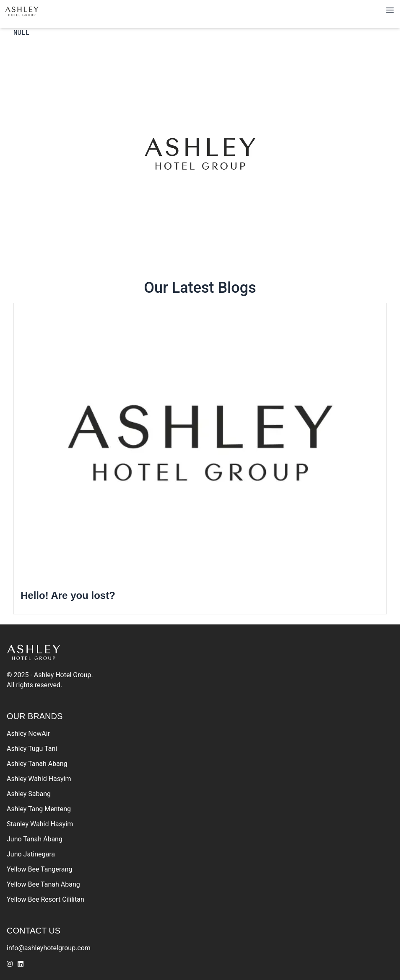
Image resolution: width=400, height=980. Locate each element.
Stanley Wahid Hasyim (40, 824)
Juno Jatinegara (31, 854)
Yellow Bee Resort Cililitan (45, 899)
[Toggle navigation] (390, 10)
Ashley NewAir (28, 734)
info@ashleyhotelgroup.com (49, 948)
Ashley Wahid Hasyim (39, 779)
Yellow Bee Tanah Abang (43, 884)
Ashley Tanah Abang (37, 764)
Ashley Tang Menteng (39, 809)
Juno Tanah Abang (35, 839)
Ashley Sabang (29, 794)
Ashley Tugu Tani (32, 749)
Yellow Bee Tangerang (39, 869)
